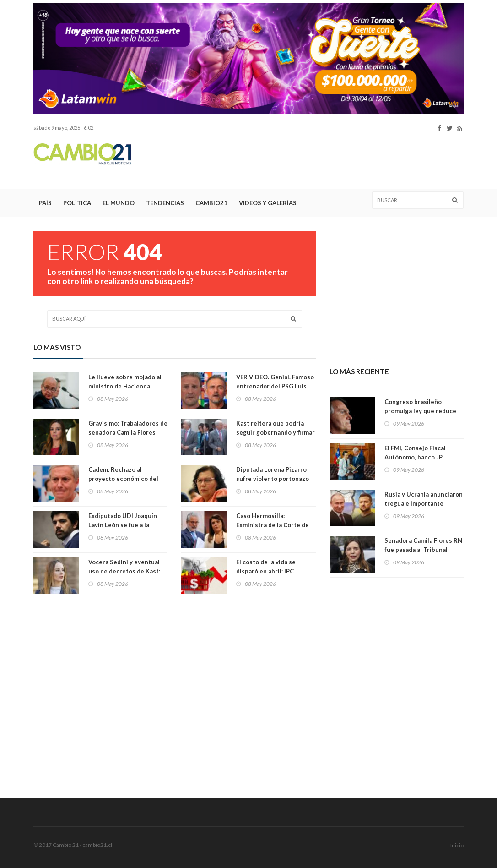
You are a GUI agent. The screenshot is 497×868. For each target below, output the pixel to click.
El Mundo (119, 203)
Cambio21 (211, 203)
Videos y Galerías (268, 203)
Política (77, 203)
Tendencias (165, 203)
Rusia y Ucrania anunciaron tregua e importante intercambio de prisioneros (424, 503)
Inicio (457, 845)
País (45, 203)
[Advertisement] (297, 161)
